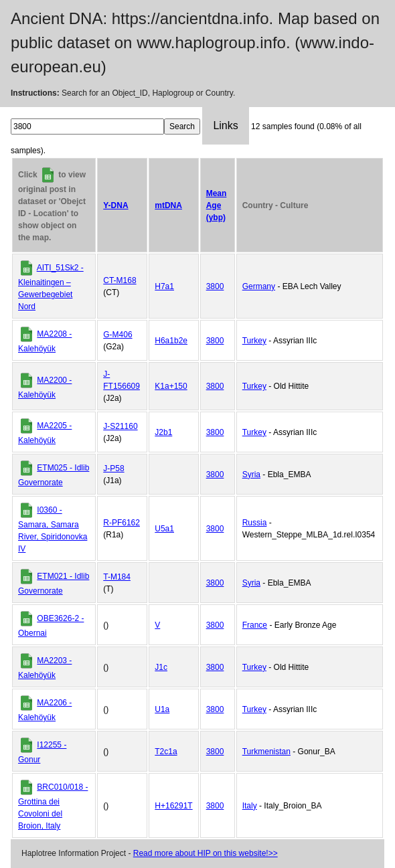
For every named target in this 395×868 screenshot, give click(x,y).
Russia (255, 523)
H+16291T (173, 806)
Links (225, 125)
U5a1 (164, 529)
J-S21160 (120, 426)
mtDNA (168, 205)
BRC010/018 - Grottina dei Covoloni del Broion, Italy (53, 806)
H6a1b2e (171, 341)
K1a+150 (171, 386)
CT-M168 (120, 280)
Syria (251, 474)
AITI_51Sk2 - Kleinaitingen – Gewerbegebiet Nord (51, 287)
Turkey (254, 341)
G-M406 (117, 335)
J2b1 (163, 432)
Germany (259, 286)
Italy (250, 806)
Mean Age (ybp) (217, 205)
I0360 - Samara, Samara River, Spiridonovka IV (53, 529)
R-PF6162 (122, 523)
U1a (162, 709)
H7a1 (164, 286)
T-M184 (117, 577)
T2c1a (166, 752)
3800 (215, 286)
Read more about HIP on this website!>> (206, 853)
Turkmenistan (266, 752)
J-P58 (113, 468)
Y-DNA (115, 205)
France (255, 625)
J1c (161, 667)
